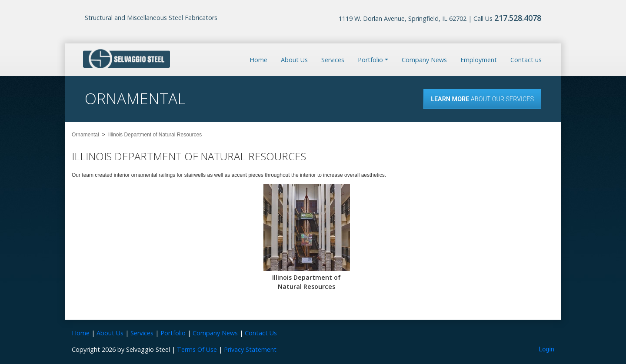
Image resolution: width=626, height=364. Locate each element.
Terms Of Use (197, 349)
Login (547, 349)
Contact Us (261, 333)
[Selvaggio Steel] (127, 59)
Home (258, 60)
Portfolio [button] (370, 60)
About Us (294, 60)
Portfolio (173, 333)
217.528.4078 (518, 18)
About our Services (482, 99)
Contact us (526, 60)
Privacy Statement (250, 349)
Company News (424, 60)
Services (333, 60)
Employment (479, 60)
